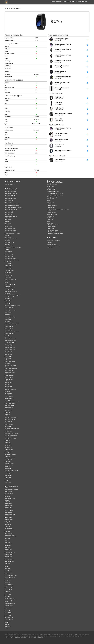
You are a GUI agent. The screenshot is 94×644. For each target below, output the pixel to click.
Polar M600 (7, 412)
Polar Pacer (7, 225)
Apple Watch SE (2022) (10, 211)
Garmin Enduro (8, 251)
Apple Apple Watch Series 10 (11, 190)
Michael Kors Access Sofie (11, 369)
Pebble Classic (8, 477)
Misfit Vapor (7, 400)
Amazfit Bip (7, 526)
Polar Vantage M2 (9, 265)
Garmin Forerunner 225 (10, 439)
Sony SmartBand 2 (9, 586)
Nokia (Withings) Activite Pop (54, 232)
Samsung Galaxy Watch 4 (11, 239)
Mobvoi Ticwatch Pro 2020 (11, 279)
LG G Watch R (8, 469)
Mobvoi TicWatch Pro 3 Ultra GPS (12, 234)
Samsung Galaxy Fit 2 (10, 498)
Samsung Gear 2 (8, 474)
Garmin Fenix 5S (8, 384)
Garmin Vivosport (9, 533)
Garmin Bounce (51, 239)
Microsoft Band (8, 612)
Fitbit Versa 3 (8, 281)
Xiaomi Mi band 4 (9, 511)
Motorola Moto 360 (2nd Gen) (12, 433)
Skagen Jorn (50, 221)
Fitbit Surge (7, 479)
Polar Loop (7, 591)
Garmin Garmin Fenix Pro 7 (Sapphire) (14, 207)
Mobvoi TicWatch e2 (9, 328)
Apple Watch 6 (8, 277)
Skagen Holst (50, 200)
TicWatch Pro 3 (8, 267)
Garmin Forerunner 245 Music (12, 260)
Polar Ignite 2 (8, 262)
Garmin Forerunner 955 (10, 230)
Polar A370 (7, 542)
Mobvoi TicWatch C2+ (10, 285)
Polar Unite (7, 286)
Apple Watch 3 (8, 374)
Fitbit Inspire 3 (8, 218)
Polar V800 (7, 440)
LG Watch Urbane (9, 451)
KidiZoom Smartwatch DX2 (53, 246)
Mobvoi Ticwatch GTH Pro (11, 232)
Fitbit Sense (7, 283)
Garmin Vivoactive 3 (9, 370)
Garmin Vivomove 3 (9, 297)
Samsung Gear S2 (9, 437)
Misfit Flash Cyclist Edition (11, 575)
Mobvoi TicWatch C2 (9, 334)
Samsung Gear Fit (9, 607)
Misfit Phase (50, 223)
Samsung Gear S (8, 476)
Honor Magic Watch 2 (10, 242)
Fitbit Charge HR (8, 602)
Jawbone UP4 (8, 593)
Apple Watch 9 (8, 202)
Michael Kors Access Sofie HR (11, 323)
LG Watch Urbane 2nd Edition (12, 428)
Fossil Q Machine (51, 207)
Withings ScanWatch (52, 185)
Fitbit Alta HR (8, 546)
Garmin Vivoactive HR (10, 419)
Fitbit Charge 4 (8, 507)
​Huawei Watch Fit (9, 246)
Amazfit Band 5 (8, 504)
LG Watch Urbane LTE (10, 458)
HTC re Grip (7, 597)
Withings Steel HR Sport (53, 197)
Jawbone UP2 (8, 595)
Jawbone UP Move (9, 618)
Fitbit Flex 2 (7, 551)
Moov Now (7, 582)
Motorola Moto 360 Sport (11, 435)
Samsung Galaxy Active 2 (11, 311)
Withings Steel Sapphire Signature (55, 195)
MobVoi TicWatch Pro (10, 349)
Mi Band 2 (7, 539)
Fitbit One (7, 625)
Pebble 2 (7, 416)
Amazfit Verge (8, 320)
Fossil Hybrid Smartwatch (53, 192)
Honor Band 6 (8, 497)
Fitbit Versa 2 (8, 314)
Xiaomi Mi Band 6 (9, 493)
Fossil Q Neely (50, 218)
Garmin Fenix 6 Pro (9, 256)
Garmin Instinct (8, 330)
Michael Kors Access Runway (11, 332)
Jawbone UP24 (8, 616)
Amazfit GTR (7, 304)
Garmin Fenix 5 (8, 386)
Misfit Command (51, 211)
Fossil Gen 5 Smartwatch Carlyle (12, 306)
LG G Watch (7, 467)
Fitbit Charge (8, 626)
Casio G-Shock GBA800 (10, 342)
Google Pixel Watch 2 (10, 195)
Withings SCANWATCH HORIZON (55, 183)
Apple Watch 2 (8, 411)
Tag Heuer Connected (52, 188)
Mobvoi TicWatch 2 (9, 376)
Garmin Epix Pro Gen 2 (10, 197)
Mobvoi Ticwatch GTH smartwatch (13, 248)
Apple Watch (8, 483)
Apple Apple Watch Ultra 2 (11, 192)
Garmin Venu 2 (8, 274)
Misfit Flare (7, 532)
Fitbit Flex (7, 628)
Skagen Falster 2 (8, 321)
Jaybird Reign (8, 568)
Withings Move (51, 199)
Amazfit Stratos (8, 356)
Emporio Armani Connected (11, 325)
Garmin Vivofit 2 (8, 621)
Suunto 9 (7, 249)
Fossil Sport (7, 244)
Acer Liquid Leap (9, 544)
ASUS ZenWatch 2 (9, 426)
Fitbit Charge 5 (8, 491)
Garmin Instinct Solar (10, 290)
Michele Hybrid (51, 202)
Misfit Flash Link (8, 589)
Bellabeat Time (51, 186)
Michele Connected (52, 213)
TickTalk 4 (49, 242)
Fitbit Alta (7, 567)
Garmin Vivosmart (9, 619)
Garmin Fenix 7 (8, 214)
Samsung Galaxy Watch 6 (11, 193)
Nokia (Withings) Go (9, 560)
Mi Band (7, 540)
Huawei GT (7, 293)
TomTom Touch (8, 547)
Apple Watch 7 (8, 237)
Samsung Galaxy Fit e (10, 514)
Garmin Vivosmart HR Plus (11, 537)
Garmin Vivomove (51, 227)
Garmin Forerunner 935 (10, 390)
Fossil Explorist (8, 355)
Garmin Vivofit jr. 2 (51, 244)
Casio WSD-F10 (8, 421)
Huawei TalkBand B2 (9, 598)
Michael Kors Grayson (10, 362)
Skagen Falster (8, 363)
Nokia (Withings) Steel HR (53, 225)
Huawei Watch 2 (8, 391)
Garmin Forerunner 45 (10, 316)
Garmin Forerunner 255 (10, 228)
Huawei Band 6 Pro (9, 495)
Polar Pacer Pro (8, 227)
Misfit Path (50, 204)
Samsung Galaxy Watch (10, 341)
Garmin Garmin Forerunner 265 (12, 206)
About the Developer (10, 185)
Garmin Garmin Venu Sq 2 (11, 209)
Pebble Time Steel (9, 449)
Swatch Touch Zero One (10, 454)
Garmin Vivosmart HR (10, 577)
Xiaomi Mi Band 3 (9, 519)
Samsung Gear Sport (10, 372)
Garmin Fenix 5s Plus (10, 348)
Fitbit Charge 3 (8, 518)
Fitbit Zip (7, 623)
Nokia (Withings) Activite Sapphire (55, 234)
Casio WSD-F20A (8, 351)
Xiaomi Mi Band (8, 556)
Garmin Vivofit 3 (8, 565)
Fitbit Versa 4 (8, 220)
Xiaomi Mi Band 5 (9, 505)
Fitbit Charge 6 (8, 488)
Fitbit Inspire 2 (8, 502)
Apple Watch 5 (8, 313)
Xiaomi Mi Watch (9, 269)
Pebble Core (7, 558)
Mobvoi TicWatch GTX (10, 288)
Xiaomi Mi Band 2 (9, 554)
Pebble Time (8, 456)
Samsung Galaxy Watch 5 (11, 216)
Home (6, 183)
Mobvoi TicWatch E (9, 377)
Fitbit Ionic (7, 381)
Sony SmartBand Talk (10, 604)
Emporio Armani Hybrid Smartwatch (56, 193)
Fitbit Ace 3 (50, 248)
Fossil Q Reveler (8, 572)
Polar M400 (7, 442)
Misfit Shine (7, 609)
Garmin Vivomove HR (52, 206)
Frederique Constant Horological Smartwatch (58, 209)
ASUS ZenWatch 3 (9, 397)
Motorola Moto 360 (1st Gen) (11, 470)
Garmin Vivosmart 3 (9, 530)
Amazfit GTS (7, 302)
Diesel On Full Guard (9, 367)
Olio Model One (8, 447)
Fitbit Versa (7, 360)
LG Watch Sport (8, 395)
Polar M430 (7, 388)
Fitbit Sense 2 (8, 221)
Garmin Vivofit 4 (8, 525)
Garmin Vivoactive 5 (9, 200)
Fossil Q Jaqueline (51, 216)
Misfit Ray (7, 570)
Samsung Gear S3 (9, 407)
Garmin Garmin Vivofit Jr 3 (53, 241)
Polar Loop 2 (8, 581)
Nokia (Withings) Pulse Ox (11, 600)
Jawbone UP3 (8, 614)
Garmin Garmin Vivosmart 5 (11, 490)
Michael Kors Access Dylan (11, 404)
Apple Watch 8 (8, 223)
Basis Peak (7, 481)
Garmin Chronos (8, 344)
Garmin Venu (8, 309)
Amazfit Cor (7, 521)
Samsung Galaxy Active (10, 318)
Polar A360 (7, 563)
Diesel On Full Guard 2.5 (10, 339)
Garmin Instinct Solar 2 (10, 199)
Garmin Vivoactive (9, 465)
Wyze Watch (7, 241)
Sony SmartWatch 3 (9, 463)
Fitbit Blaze (7, 423)
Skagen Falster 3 (8, 299)
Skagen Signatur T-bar (52, 214)
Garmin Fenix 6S (8, 253)
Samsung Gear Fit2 (9, 561)
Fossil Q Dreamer (9, 574)
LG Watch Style (8, 393)
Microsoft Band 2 (9, 584)
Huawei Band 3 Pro (9, 509)
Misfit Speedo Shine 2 (10, 553)
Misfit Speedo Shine (9, 588)
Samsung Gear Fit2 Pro (10, 535)
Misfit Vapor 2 (8, 335)
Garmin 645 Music (9, 353)
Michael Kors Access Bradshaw (12, 402)
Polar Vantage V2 (9, 255)
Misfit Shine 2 (8, 579)
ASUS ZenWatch (8, 446)
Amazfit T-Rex (8, 300)
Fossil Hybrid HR (51, 190)
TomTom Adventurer (9, 405)
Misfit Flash (7, 611)
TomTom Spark (8, 432)
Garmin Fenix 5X (8, 383)
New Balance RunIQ (9, 398)
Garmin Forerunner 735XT (11, 418)
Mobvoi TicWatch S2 (9, 327)
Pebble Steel (8, 461)
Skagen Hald (50, 220)
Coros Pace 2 (8, 263)
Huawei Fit (7, 409)
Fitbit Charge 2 (8, 549)
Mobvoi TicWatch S (9, 379)
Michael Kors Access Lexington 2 (12, 295)
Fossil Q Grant (50, 228)
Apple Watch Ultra (9, 213)
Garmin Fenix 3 (8, 460)
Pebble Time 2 (8, 414)
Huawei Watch (8, 453)
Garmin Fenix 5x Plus (10, 346)
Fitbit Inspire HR (8, 512)
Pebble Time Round (9, 430)
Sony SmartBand (9, 605)
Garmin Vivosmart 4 (9, 516)
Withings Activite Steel (52, 230)
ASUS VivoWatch (8, 444)
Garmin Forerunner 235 (10, 365)
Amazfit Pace (8, 358)
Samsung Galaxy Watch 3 (11, 292)
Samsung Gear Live (9, 472)
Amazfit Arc (7, 523)
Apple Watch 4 (8, 337)
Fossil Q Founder (9, 425)
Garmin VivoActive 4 (9, 307)
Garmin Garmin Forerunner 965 (12, 204)
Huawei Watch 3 (8, 272)
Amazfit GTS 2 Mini (9, 270)
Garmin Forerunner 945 (10, 258)
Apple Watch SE (8, 276)
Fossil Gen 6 (7, 235)
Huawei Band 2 (8, 528)
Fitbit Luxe (7, 500)
